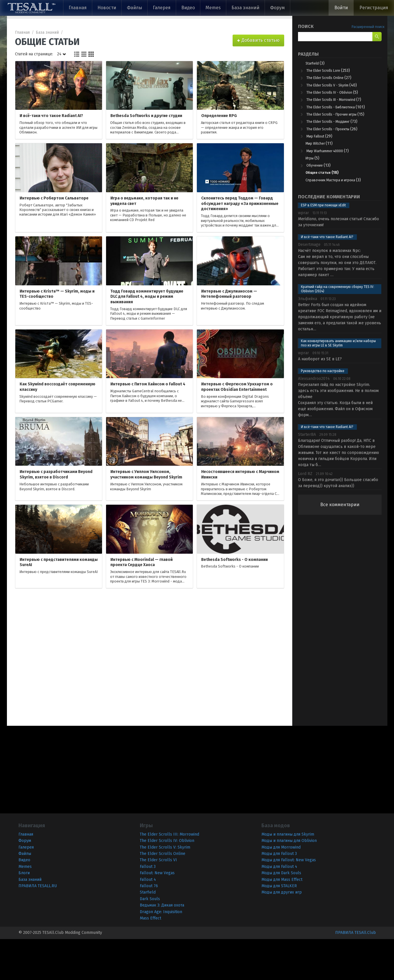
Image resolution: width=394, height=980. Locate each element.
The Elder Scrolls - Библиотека (340, 122)
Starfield (319, 64)
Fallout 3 (148, 908)
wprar (303, 254)
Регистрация (374, 8)
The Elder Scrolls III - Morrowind (341, 108)
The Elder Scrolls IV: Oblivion (167, 882)
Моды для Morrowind (281, 888)
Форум (277, 8)
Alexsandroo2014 (314, 420)
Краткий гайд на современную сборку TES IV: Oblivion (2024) (338, 330)
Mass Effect (150, 959)
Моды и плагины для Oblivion (289, 882)
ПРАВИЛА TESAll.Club (356, 974)
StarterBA (307, 476)
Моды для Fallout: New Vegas (289, 901)
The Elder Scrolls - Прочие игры (341, 137)
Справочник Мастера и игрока (341, 217)
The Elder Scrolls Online (336, 80)
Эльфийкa (308, 340)
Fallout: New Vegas (157, 914)
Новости (107, 8)
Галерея (162, 8)
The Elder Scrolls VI (158, 901)
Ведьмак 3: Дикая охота (162, 946)
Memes (213, 8)
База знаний (245, 8)
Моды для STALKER (279, 927)
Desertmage (309, 286)
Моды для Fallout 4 (279, 908)
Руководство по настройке (323, 412)
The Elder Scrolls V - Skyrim (340, 89)
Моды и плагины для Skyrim (288, 875)
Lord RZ (305, 515)
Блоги (24, 914)
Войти (341, 8)
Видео (188, 8)
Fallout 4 (148, 920)
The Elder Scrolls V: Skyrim (165, 888)
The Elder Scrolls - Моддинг (340, 148)
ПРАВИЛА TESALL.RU (38, 927)
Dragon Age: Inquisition (161, 953)
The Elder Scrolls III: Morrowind (169, 875)
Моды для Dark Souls (281, 914)
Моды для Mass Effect (282, 920)
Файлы (134, 8)
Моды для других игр (282, 933)
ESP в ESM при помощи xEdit (323, 246)
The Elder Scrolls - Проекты (341, 156)
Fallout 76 (149, 927)
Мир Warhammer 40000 (335, 181)
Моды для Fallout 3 (279, 895)
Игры (315, 190)
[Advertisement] (340, 652)
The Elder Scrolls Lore (335, 72)
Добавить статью (261, 40)
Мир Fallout (323, 165)
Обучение (322, 198)
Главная (78, 8)
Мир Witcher (324, 173)
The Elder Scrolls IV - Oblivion (341, 97)
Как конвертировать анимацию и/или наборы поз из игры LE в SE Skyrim (338, 384)
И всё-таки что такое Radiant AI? (327, 278)
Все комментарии (340, 546)
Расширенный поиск (368, 27)
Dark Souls (150, 940)
